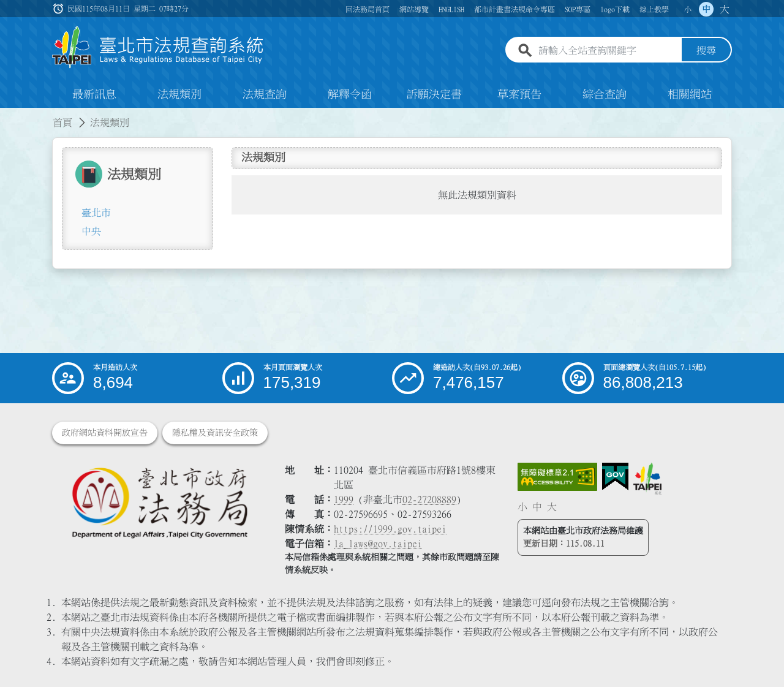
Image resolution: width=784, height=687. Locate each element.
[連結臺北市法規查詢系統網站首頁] (158, 47)
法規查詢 (265, 94)
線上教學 (654, 9)
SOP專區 (578, 9)
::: (7, 115)
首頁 (62, 123)
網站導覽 (414, 9)
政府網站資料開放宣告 (105, 433)
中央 (91, 231)
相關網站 (690, 94)
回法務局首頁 (367, 9)
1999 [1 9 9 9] (344, 499)
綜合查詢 (605, 94)
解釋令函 (350, 94)
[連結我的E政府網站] (615, 477)
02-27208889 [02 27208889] (429, 499)
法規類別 (179, 94)
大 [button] (725, 9)
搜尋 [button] (706, 51)
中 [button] (706, 9)
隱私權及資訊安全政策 (215, 433)
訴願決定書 (434, 94)
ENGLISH (451, 9)
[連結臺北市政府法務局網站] (159, 502)
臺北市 (96, 213)
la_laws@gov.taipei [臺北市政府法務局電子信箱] (378, 544)
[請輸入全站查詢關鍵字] (608, 51)
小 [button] (688, 9)
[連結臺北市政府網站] (647, 479)
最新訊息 (94, 94)
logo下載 (615, 9)
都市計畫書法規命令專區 (514, 9)
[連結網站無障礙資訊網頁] (557, 477)
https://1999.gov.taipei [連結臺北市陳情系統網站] (390, 529)
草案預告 (519, 94)
